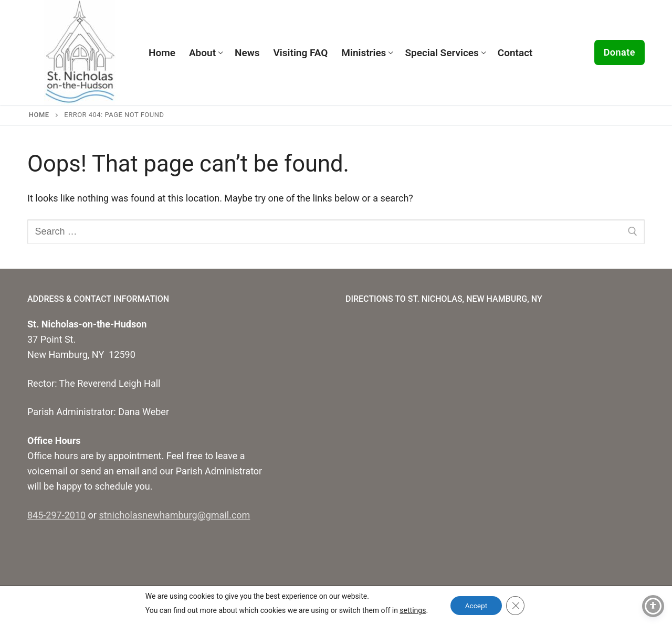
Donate (619, 52)
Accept (476, 606)
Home (39, 115)
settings (411, 610)
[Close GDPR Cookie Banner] (517, 606)
